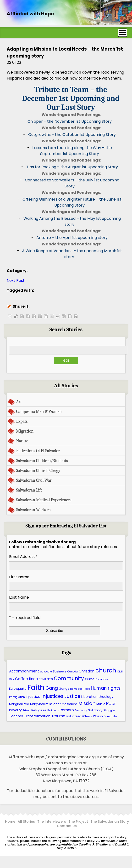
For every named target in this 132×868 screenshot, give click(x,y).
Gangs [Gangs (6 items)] (64, 689)
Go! (66, 361)
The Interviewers (52, 822)
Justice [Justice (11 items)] (72, 696)
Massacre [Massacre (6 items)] (69, 704)
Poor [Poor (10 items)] (111, 703)
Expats (22, 421)
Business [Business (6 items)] (60, 671)
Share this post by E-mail (10, 316)
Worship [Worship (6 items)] (99, 716)
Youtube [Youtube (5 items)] (112, 716)
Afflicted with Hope (30, 14)
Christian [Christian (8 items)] (87, 671)
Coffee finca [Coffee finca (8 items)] (26, 679)
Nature (22, 441)
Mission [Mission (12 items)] (87, 703)
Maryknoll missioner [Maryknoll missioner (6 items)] (45, 704)
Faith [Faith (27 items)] (36, 687)
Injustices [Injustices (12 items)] (52, 696)
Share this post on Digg (22, 316)
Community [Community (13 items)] (69, 678)
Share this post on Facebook (28, 316)
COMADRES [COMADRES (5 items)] (46, 679)
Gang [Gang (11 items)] (52, 688)
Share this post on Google (40, 316)
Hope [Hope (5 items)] (87, 689)
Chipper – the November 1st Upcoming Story (70, 121)
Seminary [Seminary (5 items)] (81, 710)
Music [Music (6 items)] (101, 704)
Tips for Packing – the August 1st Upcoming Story (72, 167)
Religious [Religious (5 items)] (53, 710)
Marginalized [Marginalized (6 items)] (19, 704)
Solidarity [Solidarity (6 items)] (95, 710)
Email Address (23, 557)
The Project (78, 822)
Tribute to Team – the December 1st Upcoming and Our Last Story (71, 98)
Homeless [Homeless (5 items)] (76, 689)
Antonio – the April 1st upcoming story (72, 238)
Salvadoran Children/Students (42, 461)
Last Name (19, 597)
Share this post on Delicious (16, 316)
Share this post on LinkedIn (46, 316)
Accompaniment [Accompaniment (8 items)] (24, 671)
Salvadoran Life (29, 490)
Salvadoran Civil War (34, 480)
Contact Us (67, 826)
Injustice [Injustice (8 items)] (33, 697)
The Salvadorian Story (110, 822)
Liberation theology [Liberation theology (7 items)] (97, 697)
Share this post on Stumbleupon (64, 316)
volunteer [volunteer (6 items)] (74, 716)
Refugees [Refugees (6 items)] (39, 710)
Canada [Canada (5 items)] (73, 672)
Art (19, 402)
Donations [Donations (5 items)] (102, 679)
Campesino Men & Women (39, 411)
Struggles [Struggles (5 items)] (109, 710)
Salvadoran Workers (33, 510)
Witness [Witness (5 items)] (87, 716)
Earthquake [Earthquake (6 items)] (18, 689)
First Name (19, 577)
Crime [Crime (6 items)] (90, 679)
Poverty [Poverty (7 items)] (15, 710)
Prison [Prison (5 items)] (27, 710)
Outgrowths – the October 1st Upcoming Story (72, 135)
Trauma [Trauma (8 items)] (58, 716)
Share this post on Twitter (52, 316)
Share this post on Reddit (58, 316)
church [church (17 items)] (106, 670)
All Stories (26, 822)
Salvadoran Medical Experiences (44, 500)
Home (10, 822)
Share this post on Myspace (34, 316)
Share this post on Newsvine (70, 316)
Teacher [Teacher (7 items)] (16, 716)
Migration (25, 431)
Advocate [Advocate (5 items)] (46, 672)
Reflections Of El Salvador (38, 451)
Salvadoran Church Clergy (38, 470)
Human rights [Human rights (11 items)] (106, 688)
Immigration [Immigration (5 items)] (17, 697)
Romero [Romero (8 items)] (67, 710)
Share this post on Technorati (76, 316)
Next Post (16, 281)
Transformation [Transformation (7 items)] (37, 716)
